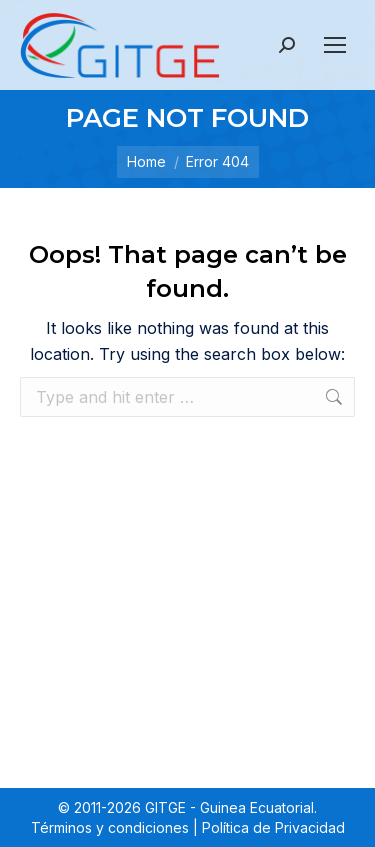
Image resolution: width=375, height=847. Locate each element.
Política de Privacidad (273, 827)
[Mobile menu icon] (335, 45)
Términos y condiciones (110, 827)
